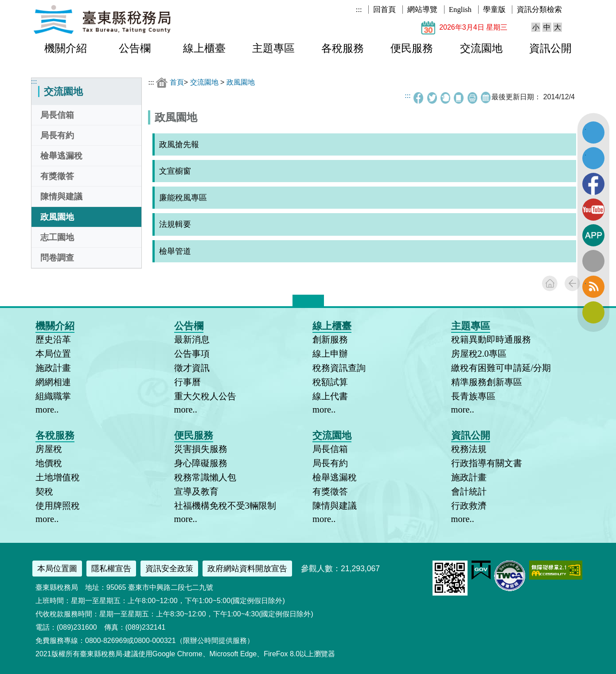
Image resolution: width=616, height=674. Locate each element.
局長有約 (57, 135)
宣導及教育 (196, 491)
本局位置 (53, 354)
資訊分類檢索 (539, 10)
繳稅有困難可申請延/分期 (501, 368)
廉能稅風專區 (183, 198)
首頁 (177, 82)
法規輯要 (175, 224)
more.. (47, 409)
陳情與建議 (61, 197)
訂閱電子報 (593, 312)
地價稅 (49, 463)
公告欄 (135, 48)
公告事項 (192, 354)
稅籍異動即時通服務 (491, 339)
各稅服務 (343, 48)
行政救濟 (469, 506)
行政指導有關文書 (487, 463)
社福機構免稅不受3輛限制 (225, 506)
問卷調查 (57, 258)
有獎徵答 (57, 176)
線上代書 (330, 396)
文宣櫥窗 (175, 171)
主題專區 (273, 48)
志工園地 (57, 237)
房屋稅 (49, 449)
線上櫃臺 (204, 48)
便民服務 (412, 48)
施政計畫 (53, 368)
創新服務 (330, 339)
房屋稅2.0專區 (479, 354)
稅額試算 (330, 382)
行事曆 (187, 382)
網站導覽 (422, 10)
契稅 (44, 491)
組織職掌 (53, 396)
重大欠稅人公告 (205, 396)
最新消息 (192, 339)
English (460, 10)
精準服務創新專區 (487, 382)
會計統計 (469, 491)
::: (359, 10)
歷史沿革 (53, 339)
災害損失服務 (201, 449)
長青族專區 (473, 396)
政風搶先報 (179, 144)
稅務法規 (469, 449)
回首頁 (384, 10)
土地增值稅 (58, 477)
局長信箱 (57, 115)
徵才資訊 (192, 368)
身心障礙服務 (201, 463)
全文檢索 (593, 261)
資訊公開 (550, 48)
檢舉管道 (175, 251)
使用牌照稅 (58, 506)
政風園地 (57, 217)
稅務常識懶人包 (205, 477)
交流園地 (481, 48)
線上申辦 (330, 354)
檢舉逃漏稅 (61, 156)
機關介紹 (66, 48)
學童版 (494, 10)
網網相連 (53, 382)
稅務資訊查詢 (339, 368)
